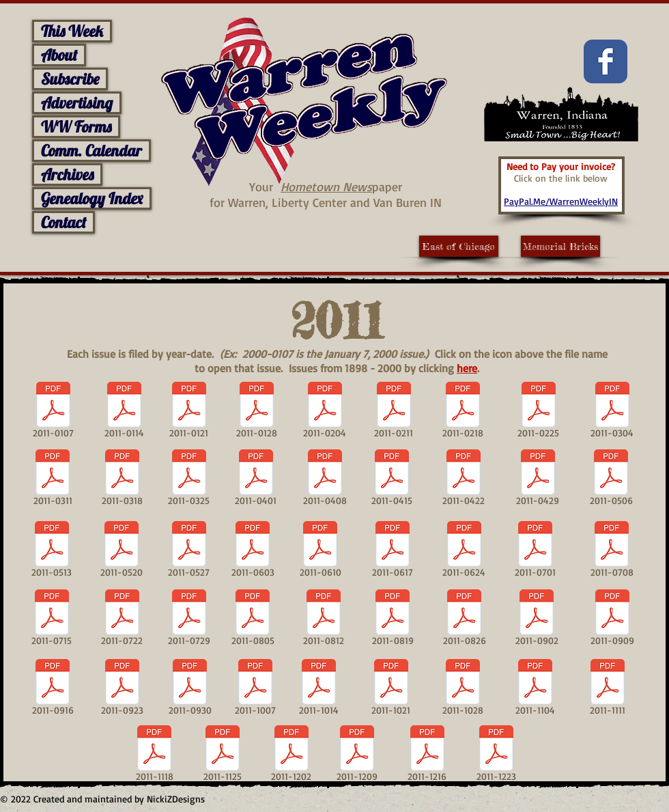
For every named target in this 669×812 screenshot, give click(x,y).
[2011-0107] (53, 412)
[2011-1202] (291, 756)
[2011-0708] (612, 552)
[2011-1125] (223, 756)
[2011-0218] (463, 412)
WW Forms (76, 127)
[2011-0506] (611, 480)
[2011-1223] (496, 756)
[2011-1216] (427, 756)
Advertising (77, 103)
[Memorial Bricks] (560, 246)
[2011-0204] (325, 412)
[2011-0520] (122, 552)
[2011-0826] (464, 620)
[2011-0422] (464, 480)
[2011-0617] (392, 552)
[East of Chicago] (459, 246)
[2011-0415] (392, 480)
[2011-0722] (122, 620)
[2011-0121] (189, 412)
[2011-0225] (538, 412)
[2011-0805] (253, 620)
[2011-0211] (394, 412)
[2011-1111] (607, 690)
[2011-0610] (320, 552)
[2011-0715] (52, 620)
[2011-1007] (255, 690)
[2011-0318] (122, 480)
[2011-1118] (154, 756)
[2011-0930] (190, 690)
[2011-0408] (325, 480)
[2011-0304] (612, 412)
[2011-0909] (612, 620)
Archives (67, 174)
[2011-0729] (189, 620)
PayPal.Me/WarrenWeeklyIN (561, 201)
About (59, 55)
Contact (63, 222)
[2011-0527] (189, 552)
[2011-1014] (319, 690)
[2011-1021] (391, 690)
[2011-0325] (189, 480)
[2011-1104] (535, 690)
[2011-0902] (537, 620)
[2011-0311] (53, 480)
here (467, 368)
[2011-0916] (53, 690)
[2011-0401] (256, 480)
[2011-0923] (122, 690)
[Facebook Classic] (606, 61)
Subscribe (70, 79)
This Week (72, 31)
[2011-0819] (393, 620)
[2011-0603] (253, 552)
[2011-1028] (463, 690)
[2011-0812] (324, 620)
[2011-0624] (464, 552)
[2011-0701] (535, 552)
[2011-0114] (124, 412)
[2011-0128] (257, 412)
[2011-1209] (357, 756)
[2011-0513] (52, 552)
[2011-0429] (538, 480)
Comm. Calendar (91, 151)
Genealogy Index (92, 198)
